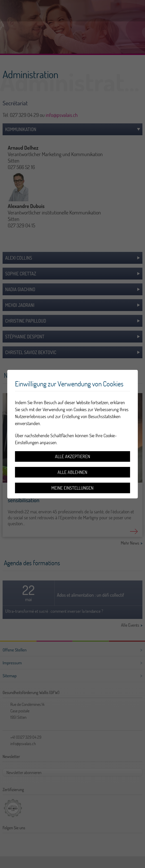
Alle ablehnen (72, 472)
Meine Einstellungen (72, 488)
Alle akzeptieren (72, 456)
